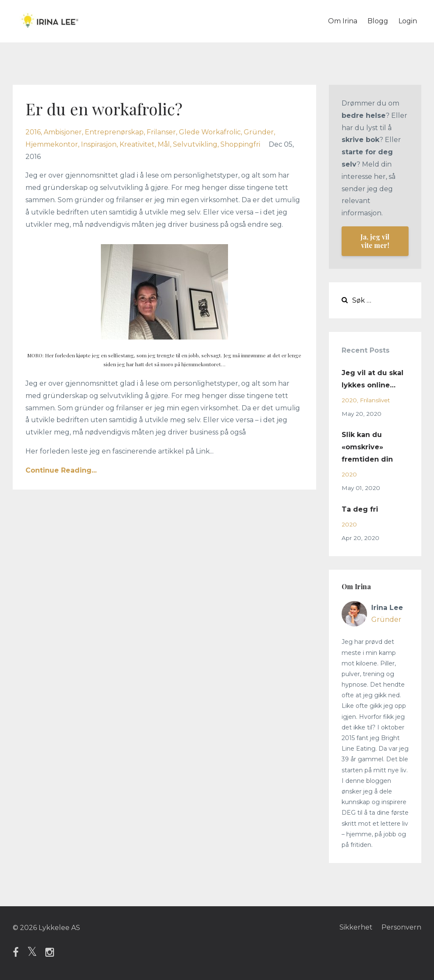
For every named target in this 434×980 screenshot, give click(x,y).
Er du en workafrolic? (107, 108)
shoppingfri (240, 144)
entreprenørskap (114, 132)
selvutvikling (195, 144)
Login (408, 21)
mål (164, 144)
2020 (349, 400)
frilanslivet (375, 400)
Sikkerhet (355, 928)
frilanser (161, 132)
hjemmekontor (52, 144)
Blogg (378, 21)
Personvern (401, 928)
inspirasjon (99, 144)
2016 (33, 132)
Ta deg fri (360, 509)
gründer (259, 132)
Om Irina (343, 21)
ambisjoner (63, 132)
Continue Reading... (61, 470)
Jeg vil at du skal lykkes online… (373, 379)
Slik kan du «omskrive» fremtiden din (367, 447)
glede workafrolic (210, 132)
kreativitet (137, 144)
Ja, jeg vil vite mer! (375, 241)
